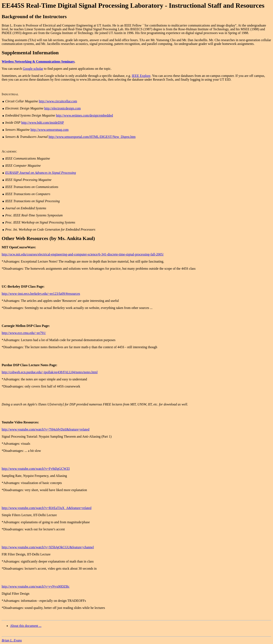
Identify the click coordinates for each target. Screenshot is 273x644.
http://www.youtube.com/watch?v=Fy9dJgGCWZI (36, 469)
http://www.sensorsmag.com (50, 130)
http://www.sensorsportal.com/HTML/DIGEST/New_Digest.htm (92, 137)
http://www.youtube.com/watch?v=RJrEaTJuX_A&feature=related (47, 508)
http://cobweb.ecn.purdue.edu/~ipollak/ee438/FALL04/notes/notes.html (50, 372)
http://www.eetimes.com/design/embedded (85, 115)
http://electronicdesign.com (62, 108)
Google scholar (33, 69)
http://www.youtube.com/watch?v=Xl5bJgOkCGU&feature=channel (48, 547)
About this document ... (26, 626)
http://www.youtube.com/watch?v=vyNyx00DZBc (36, 586)
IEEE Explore (141, 76)
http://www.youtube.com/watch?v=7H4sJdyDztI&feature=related (46, 429)
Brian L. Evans (12, 640)
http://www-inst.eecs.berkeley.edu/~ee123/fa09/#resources (41, 294)
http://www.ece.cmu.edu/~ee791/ (24, 333)
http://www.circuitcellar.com (58, 101)
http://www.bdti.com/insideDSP (42, 123)
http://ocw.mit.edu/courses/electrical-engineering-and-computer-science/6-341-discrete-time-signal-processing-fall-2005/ (83, 254)
